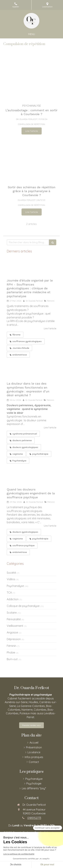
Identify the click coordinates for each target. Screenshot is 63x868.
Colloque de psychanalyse (23, 606)
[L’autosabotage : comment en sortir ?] (32, 79)
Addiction (13, 599)
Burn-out (12, 659)
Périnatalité (14, 619)
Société (11, 573)
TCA (9, 593)
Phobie (11, 653)
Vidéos (11, 579)
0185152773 (34, 818)
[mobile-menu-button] (32, 34)
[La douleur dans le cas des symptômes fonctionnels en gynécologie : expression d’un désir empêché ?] (32, 370)
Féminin (11, 646)
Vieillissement (15, 626)
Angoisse (12, 632)
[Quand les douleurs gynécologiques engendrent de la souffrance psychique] (32, 476)
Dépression (14, 639)
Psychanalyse (15, 586)
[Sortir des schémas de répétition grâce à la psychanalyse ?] (32, 160)
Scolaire (12, 613)
